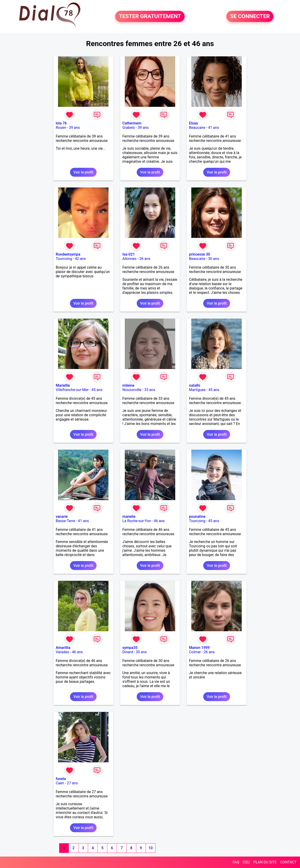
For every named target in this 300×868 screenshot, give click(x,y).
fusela (61, 779)
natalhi (195, 385)
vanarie (62, 517)
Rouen (61, 128)
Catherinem (132, 123)
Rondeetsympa (68, 254)
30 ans (214, 259)
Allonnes (130, 259)
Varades (62, 652)
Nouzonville (132, 390)
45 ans (97, 390)
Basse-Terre (65, 521)
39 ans (74, 128)
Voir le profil (83, 172)
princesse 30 (200, 254)
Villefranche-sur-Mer (72, 390)
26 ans (145, 259)
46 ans (159, 521)
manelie (129, 517)
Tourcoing (64, 259)
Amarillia (63, 648)
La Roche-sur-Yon (137, 521)
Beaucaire (197, 128)
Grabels (129, 128)
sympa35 (130, 648)
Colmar (195, 652)
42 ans (80, 259)
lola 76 (61, 123)
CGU (246, 862)
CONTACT (288, 862)
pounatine (197, 517)
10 (150, 848)
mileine (128, 385)
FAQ (236, 862)
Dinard (128, 652)
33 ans (150, 390)
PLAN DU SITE (265, 862)
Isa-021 (129, 254)
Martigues (197, 390)
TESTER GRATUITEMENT (150, 17)
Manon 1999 (199, 648)
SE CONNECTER (250, 17)
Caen (60, 783)
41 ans (214, 128)
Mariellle (63, 385)
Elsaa (193, 123)
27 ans (72, 783)
